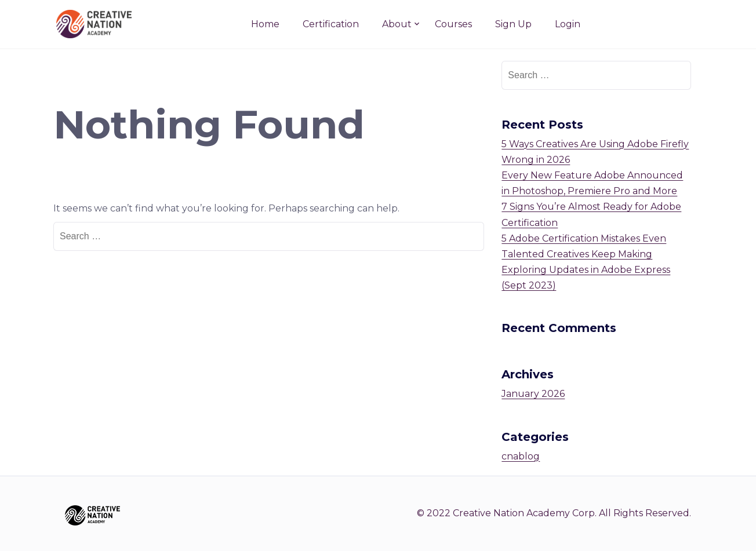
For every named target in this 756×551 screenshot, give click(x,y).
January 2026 (533, 394)
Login (568, 24)
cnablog (521, 456)
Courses (453, 24)
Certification (331, 24)
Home (265, 24)
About (397, 24)
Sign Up (513, 24)
